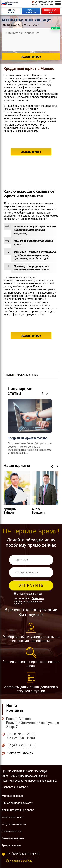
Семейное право (12, 831)
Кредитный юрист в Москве (29, 69)
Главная (9, 375)
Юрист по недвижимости (17, 803)
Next (48, 393)
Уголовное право (12, 817)
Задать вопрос (31, 152)
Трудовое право (12, 845)
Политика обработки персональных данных (29, 781)
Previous (43, 393)
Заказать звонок (20, 753)
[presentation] (52, 466)
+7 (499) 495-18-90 (44, 2)
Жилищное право (13, 796)
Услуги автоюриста (14, 824)
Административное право (18, 810)
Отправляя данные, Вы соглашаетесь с (29, 599)
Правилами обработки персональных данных (29, 601)
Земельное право (13, 838)
